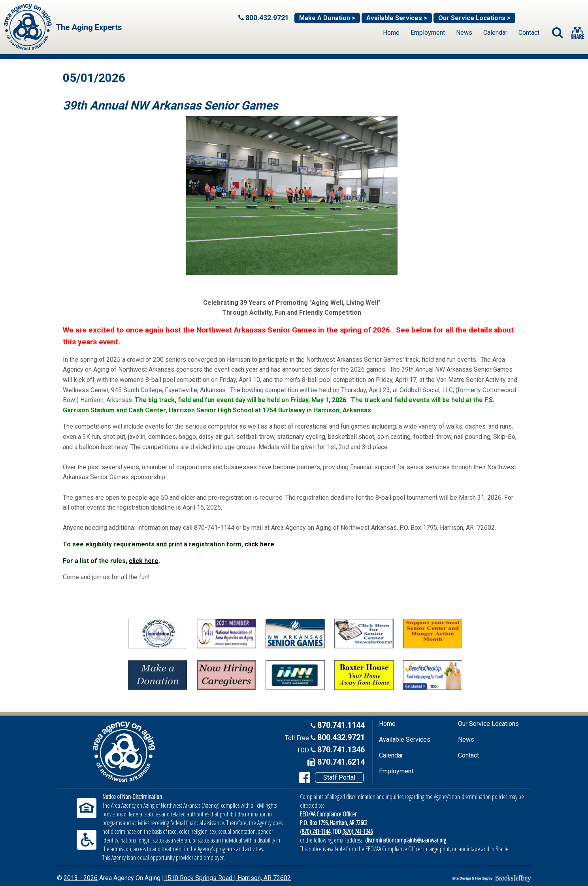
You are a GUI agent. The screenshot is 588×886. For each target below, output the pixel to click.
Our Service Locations (488, 724)
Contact (529, 33)
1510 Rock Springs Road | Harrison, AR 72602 (227, 878)
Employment (428, 33)
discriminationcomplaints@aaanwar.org (406, 840)
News (464, 33)
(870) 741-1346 (357, 831)
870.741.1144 (341, 725)
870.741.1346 (341, 750)
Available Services (405, 740)
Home (391, 33)
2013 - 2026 (81, 878)
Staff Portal (339, 777)
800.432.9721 (341, 737)
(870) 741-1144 (315, 831)
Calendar (495, 33)
